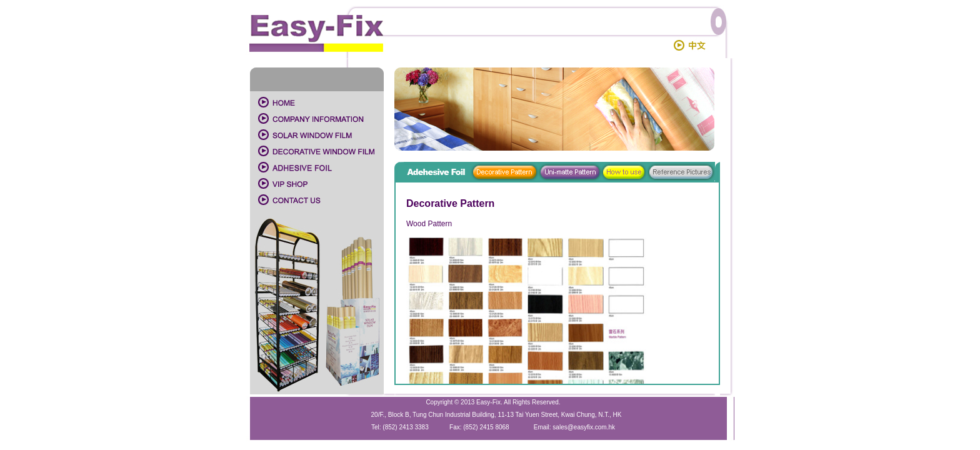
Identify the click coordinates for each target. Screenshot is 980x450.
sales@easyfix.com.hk (584, 427)
